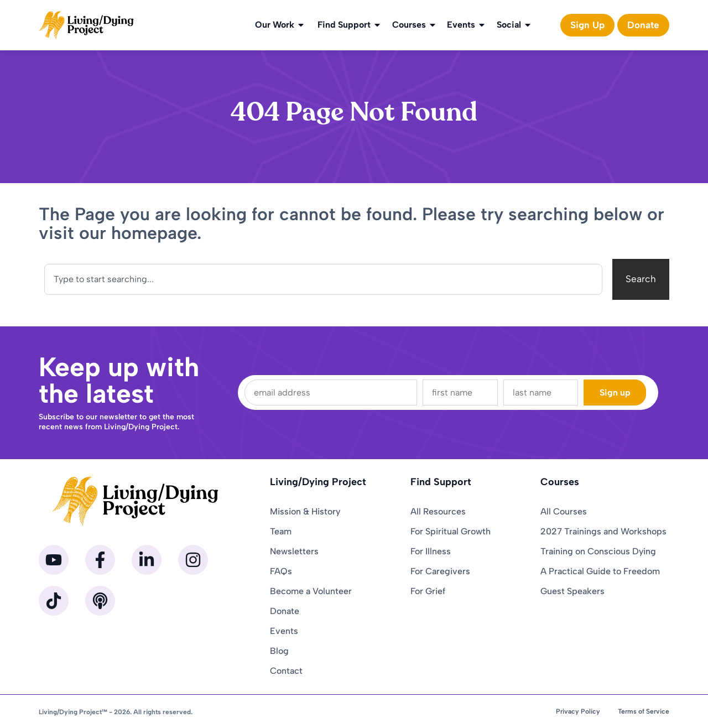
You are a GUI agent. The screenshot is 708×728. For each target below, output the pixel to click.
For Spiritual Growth (451, 531)
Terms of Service (644, 711)
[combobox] (323, 279)
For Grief (428, 591)
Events (467, 25)
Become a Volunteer (311, 591)
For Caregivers (440, 571)
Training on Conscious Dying (598, 551)
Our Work (280, 25)
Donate (285, 611)
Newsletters (294, 551)
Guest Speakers (572, 591)
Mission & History (305, 511)
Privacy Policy (578, 711)
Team (281, 531)
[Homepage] (86, 25)
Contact (286, 671)
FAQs (281, 571)
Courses (415, 25)
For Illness (431, 551)
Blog (279, 651)
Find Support (350, 25)
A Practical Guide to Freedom (600, 571)
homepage (154, 233)
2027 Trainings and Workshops (603, 531)
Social (514, 25)
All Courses (564, 511)
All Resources (438, 511)
